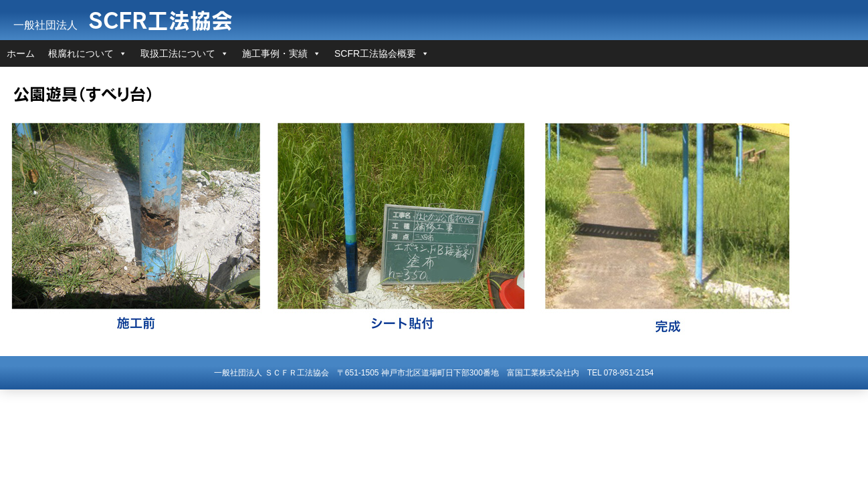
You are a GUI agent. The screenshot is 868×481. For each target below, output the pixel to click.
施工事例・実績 (275, 53)
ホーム (21, 53)
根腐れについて (81, 53)
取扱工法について (178, 53)
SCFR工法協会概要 (375, 53)
